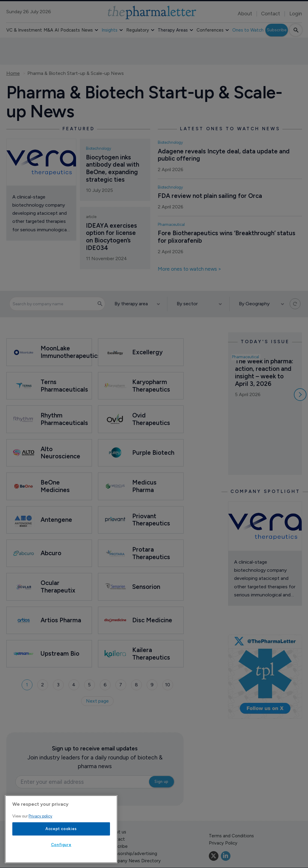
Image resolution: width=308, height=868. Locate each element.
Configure (61, 845)
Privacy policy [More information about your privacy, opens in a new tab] (40, 816)
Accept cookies (61, 829)
